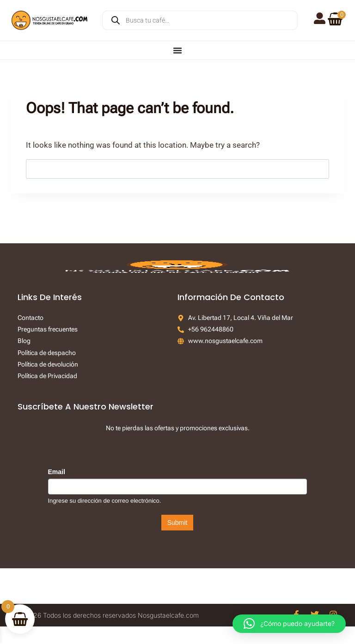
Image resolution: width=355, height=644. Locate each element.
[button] (289, 624)
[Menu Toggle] (177, 50)
